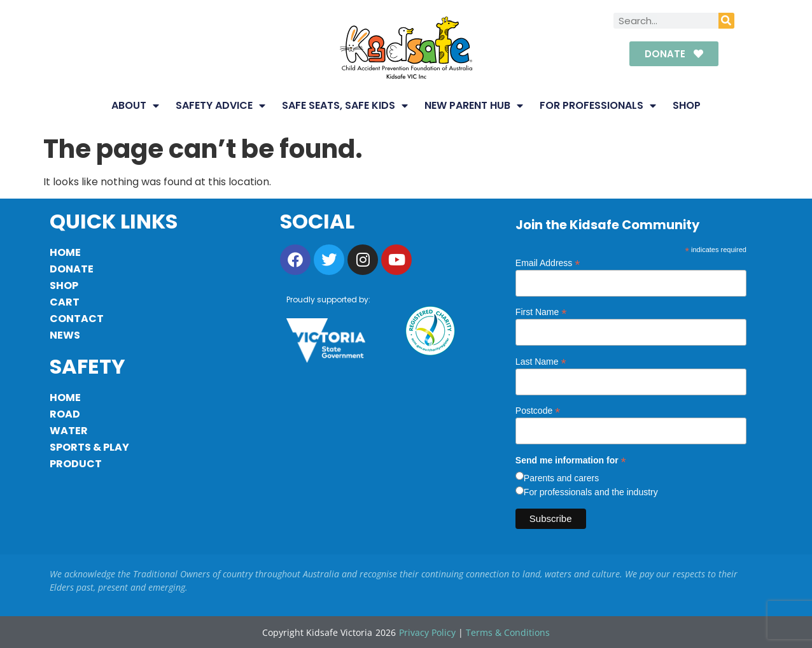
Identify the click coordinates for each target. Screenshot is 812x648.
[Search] (726, 21)
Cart (65, 302)
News (65, 335)
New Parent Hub (474, 106)
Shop (687, 105)
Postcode (538, 410)
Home (65, 252)
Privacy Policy (427, 632)
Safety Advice (220, 106)
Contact (77, 319)
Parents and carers (561, 478)
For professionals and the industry (591, 492)
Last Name (541, 361)
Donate (72, 269)
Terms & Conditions (508, 632)
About (135, 106)
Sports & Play (89, 447)
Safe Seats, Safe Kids (345, 106)
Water (69, 431)
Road (65, 414)
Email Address (548, 263)
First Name (541, 312)
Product (76, 464)
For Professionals (598, 106)
